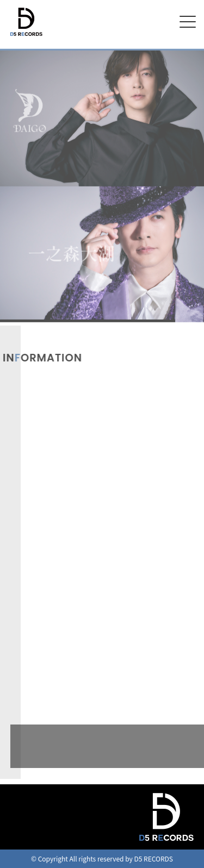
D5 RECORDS (26, 37)
